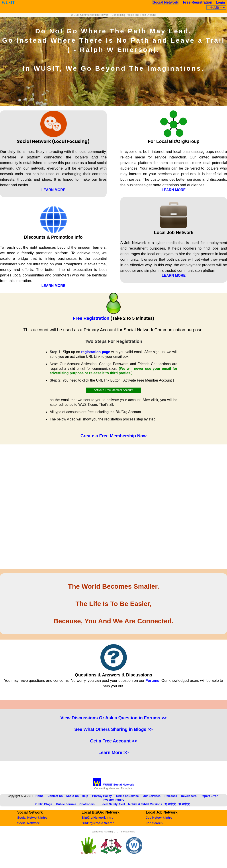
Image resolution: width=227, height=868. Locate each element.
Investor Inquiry (113, 800)
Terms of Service (127, 796)
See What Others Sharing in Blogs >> (113, 729)
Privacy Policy (102, 796)
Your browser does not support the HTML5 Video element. (113, 506)
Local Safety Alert (111, 804)
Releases (171, 796)
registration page (96, 352)
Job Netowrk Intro (159, 818)
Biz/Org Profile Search (98, 823)
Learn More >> (114, 752)
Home (39, 796)
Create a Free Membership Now (113, 436)
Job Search (154, 823)
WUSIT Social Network (114, 785)
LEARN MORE (53, 190)
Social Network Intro (32, 818)
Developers (189, 796)
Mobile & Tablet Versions (145, 804)
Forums (152, 681)
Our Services (152, 796)
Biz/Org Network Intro (98, 818)
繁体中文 (184, 804)
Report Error (209, 796)
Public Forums (66, 804)
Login (220, 2)
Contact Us (55, 796)
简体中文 (170, 804)
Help (85, 796)
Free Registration (198, 2)
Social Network (165, 2)
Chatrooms (87, 804)
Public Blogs (44, 804)
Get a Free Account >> (113, 741)
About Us (72, 796)
